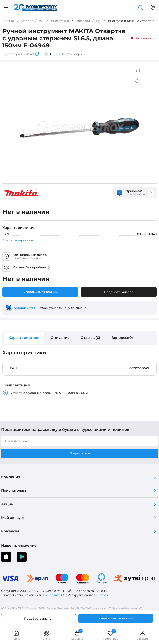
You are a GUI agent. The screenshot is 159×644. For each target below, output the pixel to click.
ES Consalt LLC (54, 595)
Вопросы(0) (122, 338)
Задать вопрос (72, 54)
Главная (16, 635)
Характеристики (24, 338)
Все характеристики (18, 240)
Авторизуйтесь (25, 308)
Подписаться (80, 453)
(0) (56, 54)
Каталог (46, 635)
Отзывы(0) (90, 338)
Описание (60, 338)
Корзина (77, 635)
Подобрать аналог (119, 292)
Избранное (110, 635)
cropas (103, 595)
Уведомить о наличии (40, 292)
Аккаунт (143, 635)
